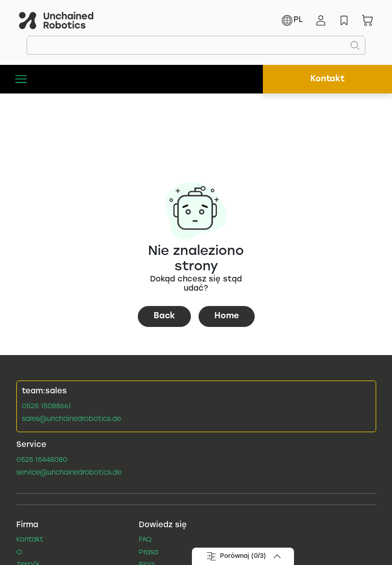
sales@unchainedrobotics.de (71, 419)
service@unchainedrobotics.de (69, 473)
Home (227, 316)
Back (164, 316)
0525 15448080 (42, 460)
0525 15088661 (46, 407)
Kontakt (327, 79)
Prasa (149, 553)
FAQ (145, 540)
